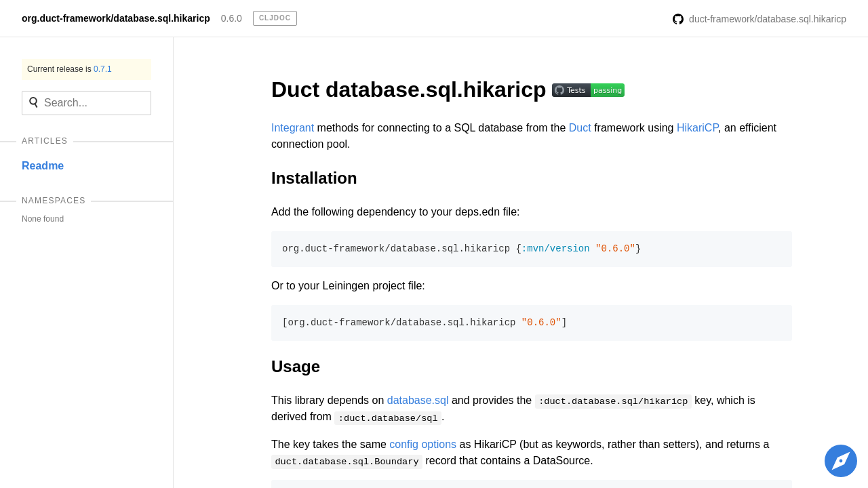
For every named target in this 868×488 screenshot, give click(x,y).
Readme (43, 166)
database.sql (418, 400)
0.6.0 (232, 18)
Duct (580, 128)
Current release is (70, 69)
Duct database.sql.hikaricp (412, 89)
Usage (296, 366)
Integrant (293, 128)
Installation (314, 178)
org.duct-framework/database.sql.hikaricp (116, 18)
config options (423, 444)
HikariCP (697, 128)
